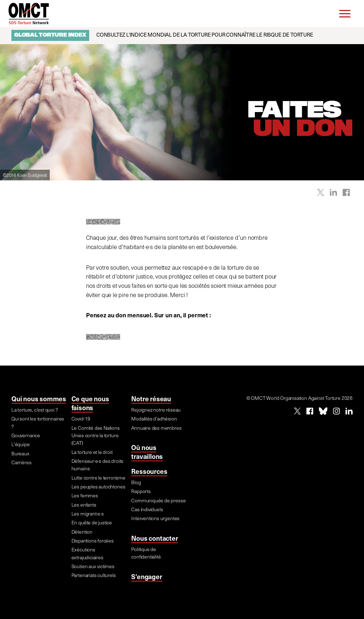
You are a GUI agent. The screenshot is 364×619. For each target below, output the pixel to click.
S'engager (146, 576)
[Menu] (345, 14)
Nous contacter (154, 538)
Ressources (149, 471)
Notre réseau (151, 398)
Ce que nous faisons (90, 403)
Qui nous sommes (39, 398)
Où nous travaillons (147, 452)
